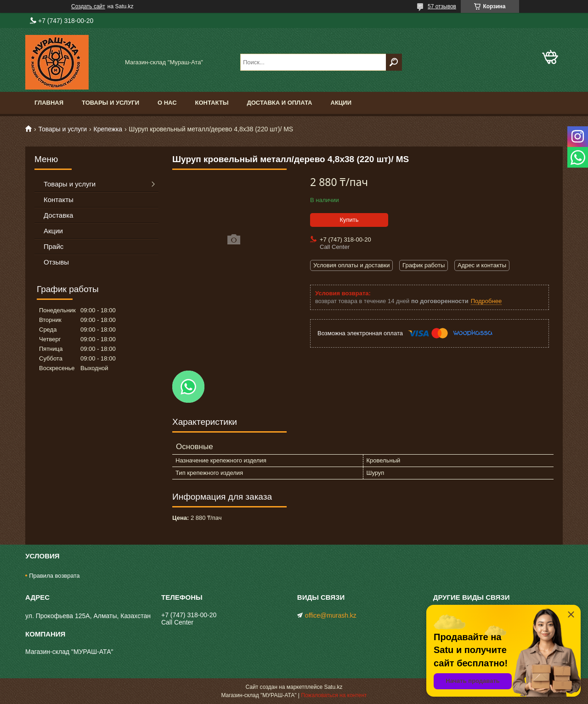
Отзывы (56, 262)
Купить (349, 220)
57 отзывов (442, 6)
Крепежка (108, 129)
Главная (49, 103)
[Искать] (394, 62)
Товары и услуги (110, 103)
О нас (167, 103)
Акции (341, 103)
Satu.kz (333, 687)
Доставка (58, 215)
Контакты (212, 103)
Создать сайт (88, 6)
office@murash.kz (331, 615)
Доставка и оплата (279, 103)
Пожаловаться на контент (334, 695)
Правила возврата (54, 576)
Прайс (54, 246)
